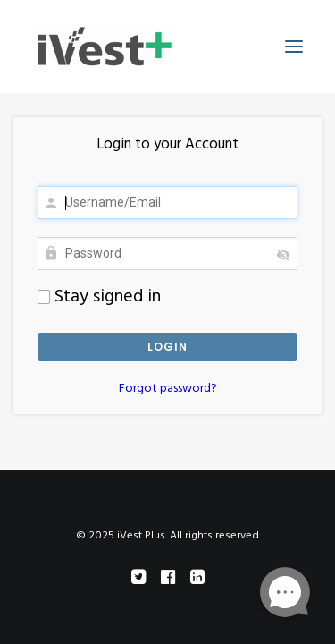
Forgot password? (168, 389)
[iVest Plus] (105, 47)
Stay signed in (99, 297)
